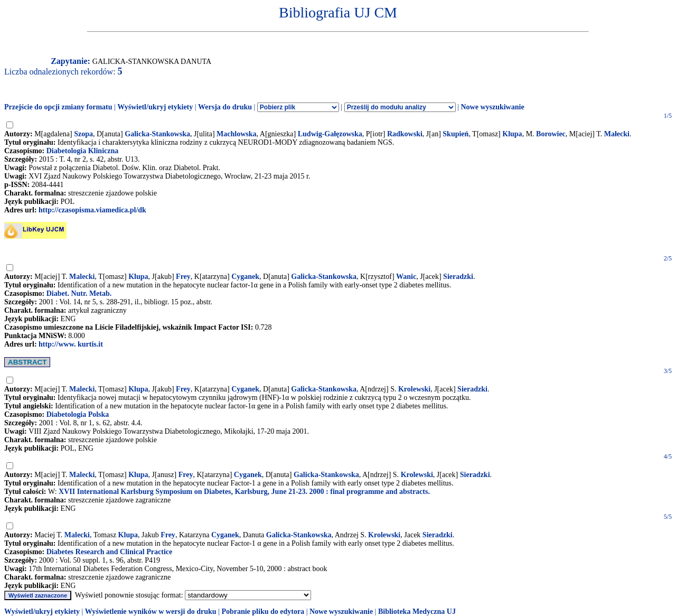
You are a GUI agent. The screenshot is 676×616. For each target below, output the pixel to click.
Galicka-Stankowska (157, 134)
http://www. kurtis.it (71, 344)
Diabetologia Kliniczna (83, 151)
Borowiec (551, 134)
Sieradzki (458, 277)
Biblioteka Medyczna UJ (417, 612)
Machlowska (236, 134)
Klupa (512, 134)
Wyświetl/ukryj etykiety (155, 107)
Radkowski (405, 134)
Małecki (617, 134)
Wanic (406, 277)
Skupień (456, 134)
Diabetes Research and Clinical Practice (109, 552)
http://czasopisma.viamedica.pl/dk (92, 210)
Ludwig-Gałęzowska (330, 134)
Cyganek (245, 277)
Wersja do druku (225, 107)
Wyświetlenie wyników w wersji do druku (151, 612)
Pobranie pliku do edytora (263, 612)
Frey (183, 277)
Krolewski (414, 389)
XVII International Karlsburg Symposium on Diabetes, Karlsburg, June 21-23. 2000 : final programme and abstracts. (244, 492)
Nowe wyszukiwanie (492, 107)
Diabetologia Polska (78, 414)
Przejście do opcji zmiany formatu (58, 107)
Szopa (83, 134)
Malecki (82, 277)
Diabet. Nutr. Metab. (79, 293)
